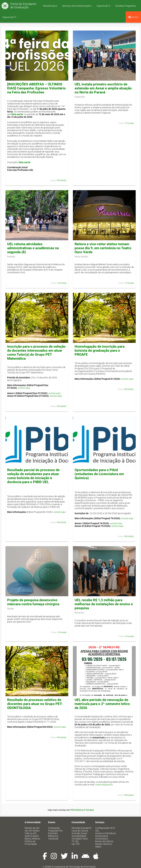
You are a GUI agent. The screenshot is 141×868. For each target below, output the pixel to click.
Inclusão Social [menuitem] (79, 833)
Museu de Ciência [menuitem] (104, 841)
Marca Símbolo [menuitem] (32, 839)
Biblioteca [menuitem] (53, 836)
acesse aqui (24, 388)
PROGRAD (62, 180)
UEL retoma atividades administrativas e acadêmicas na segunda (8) (33, 248)
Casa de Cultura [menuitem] (80, 831)
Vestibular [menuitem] (53, 839)
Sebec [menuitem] (98, 847)
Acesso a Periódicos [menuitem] (106, 833)
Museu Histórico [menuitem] (104, 844)
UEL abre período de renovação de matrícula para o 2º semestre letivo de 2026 (102, 704)
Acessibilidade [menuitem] (79, 836)
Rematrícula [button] (50, 6)
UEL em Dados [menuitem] (32, 831)
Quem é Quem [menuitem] (32, 836)
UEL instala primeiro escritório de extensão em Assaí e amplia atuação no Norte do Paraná (103, 88)
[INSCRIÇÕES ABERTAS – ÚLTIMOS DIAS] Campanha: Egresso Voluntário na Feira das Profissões (36, 88)
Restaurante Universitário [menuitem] (102, 837)
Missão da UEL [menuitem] (32, 828)
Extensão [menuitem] (53, 833)
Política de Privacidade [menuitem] (31, 843)
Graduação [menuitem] (54, 828)
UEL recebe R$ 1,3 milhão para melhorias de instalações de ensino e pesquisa (104, 604)
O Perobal (129, 123)
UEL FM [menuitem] (75, 844)
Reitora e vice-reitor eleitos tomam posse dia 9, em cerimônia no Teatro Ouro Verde (103, 248)
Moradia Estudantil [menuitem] (81, 828)
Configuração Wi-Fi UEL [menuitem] (105, 829)
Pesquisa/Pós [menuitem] (55, 831)
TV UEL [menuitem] (75, 841)
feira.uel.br (17, 114)
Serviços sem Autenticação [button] (77, 6)
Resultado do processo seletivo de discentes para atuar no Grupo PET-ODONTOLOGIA (35, 704)
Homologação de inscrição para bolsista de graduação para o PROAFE (100, 351)
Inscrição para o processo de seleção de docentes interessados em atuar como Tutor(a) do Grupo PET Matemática (36, 353)
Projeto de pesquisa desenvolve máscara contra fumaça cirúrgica (33, 602)
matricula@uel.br (104, 785)
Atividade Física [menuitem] (80, 839)
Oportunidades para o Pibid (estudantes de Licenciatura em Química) (99, 474)
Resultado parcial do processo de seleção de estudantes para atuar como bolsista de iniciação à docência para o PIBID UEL (33, 476)
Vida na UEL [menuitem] (31, 833)
